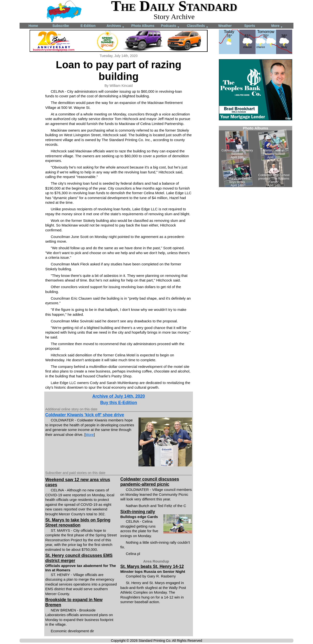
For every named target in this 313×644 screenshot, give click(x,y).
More (277, 26)
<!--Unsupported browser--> (256, 157)
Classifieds (198, 26)
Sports (250, 26)
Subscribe (61, 26)
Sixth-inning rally (138, 512)
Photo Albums (143, 26)
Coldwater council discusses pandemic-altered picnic (150, 482)
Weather (225, 26)
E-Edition (88, 26)
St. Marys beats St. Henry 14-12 (152, 566)
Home (33, 26)
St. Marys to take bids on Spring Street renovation (78, 523)
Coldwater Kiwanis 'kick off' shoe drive (85, 415)
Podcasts (170, 26)
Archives (116, 26)
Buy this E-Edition (119, 403)
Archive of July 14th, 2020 (119, 396)
